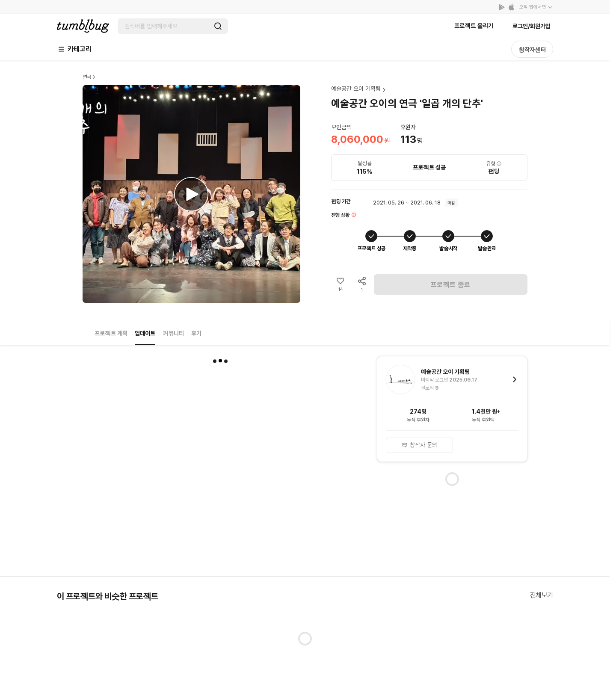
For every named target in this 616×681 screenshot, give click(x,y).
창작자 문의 (420, 445)
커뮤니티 (173, 333)
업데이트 (145, 333)
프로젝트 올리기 (474, 26)
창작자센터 (532, 50)
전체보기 (542, 595)
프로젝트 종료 (450, 285)
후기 (196, 333)
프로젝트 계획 (111, 333)
